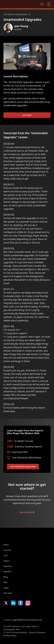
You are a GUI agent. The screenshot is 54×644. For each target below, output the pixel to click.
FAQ (5, 582)
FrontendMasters (19, 4)
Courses (7, 550)
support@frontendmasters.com (27, 620)
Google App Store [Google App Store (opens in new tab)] (33, 612)
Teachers (8, 566)
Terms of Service (37, 632)
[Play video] (27, 56)
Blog (6, 577)
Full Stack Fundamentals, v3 (17, 14)
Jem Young (21, 26)
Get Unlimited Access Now (23, 466)
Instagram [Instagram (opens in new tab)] (28, 603)
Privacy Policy (10, 635)
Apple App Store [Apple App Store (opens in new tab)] (12, 612)
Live (5, 555)
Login (6, 588)
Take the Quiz (26, 512)
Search (42, 4)
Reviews (7, 572)
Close (49, 4)
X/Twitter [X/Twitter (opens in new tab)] (6, 603)
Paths (6, 545)
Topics (6, 561)
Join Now (27, 115)
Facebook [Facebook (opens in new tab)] (21, 603)
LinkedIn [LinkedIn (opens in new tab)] (13, 603)
